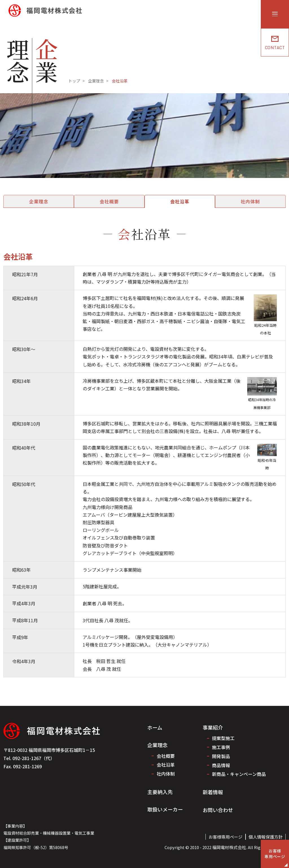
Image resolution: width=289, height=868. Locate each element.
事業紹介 (213, 727)
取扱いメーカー (165, 809)
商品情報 (221, 765)
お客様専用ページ (225, 837)
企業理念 (55, 201)
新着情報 (213, 792)
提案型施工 (223, 738)
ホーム (155, 727)
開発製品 (221, 756)
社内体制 (234, 201)
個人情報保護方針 (266, 837)
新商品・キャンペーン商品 (239, 774)
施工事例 (221, 747)
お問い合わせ (218, 810)
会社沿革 (174, 201)
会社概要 (115, 201)
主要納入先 (160, 792)
